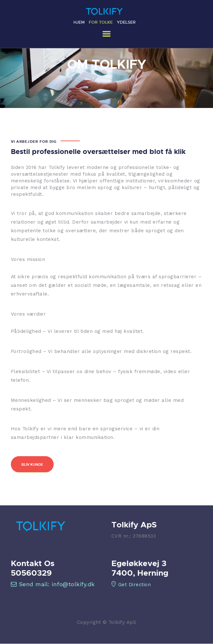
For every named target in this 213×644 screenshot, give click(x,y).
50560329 (31, 573)
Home (87, 74)
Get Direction (131, 585)
